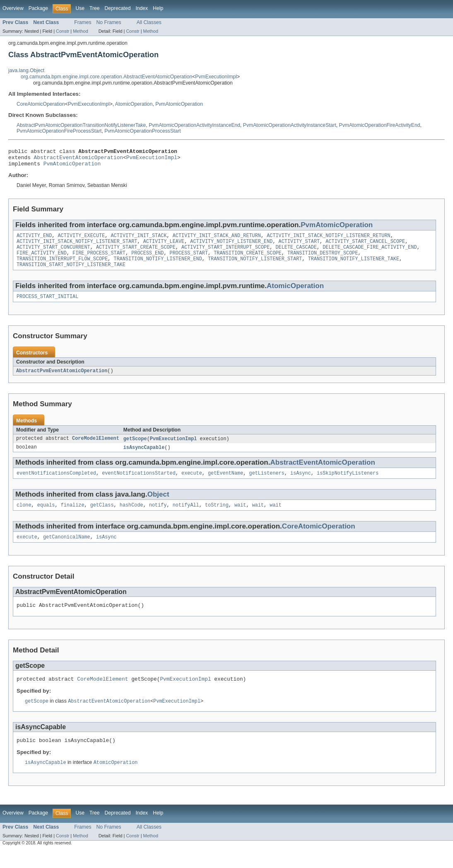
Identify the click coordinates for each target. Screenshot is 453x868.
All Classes (149, 22)
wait (240, 517)
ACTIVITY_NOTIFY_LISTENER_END (231, 247)
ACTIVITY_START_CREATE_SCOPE (136, 253)
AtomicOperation (134, 104)
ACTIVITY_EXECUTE (82, 240)
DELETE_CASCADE (296, 253)
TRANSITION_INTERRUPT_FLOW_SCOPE (62, 267)
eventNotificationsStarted (139, 485)
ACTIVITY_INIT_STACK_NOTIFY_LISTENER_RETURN (328, 240)
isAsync (301, 485)
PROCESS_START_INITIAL (47, 306)
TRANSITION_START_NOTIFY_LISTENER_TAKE (71, 273)
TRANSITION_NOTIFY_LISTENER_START (255, 267)
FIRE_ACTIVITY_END (42, 260)
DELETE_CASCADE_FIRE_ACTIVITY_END (370, 253)
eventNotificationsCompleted (56, 485)
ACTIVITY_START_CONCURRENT (53, 253)
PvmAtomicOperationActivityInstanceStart (290, 125)
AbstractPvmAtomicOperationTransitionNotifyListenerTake (81, 125)
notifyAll (186, 517)
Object (158, 506)
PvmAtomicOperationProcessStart (142, 131)
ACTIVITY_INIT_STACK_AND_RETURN (217, 240)
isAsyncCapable (144, 458)
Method (80, 31)
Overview (13, 8)
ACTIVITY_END (34, 240)
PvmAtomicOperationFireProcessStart (59, 131)
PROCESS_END (147, 260)
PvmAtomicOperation (179, 104)
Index (142, 8)
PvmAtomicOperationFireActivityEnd (380, 125)
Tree (95, 8)
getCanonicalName (67, 550)
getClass (102, 517)
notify (158, 517)
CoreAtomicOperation (41, 104)
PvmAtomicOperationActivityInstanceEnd (194, 125)
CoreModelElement (96, 449)
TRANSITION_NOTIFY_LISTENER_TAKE (354, 267)
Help (158, 8)
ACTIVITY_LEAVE (164, 247)
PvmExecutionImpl (216, 77)
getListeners (266, 485)
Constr (63, 31)
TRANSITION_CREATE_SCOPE (247, 260)
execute (192, 485)
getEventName (225, 485)
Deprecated (118, 8)
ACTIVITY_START (299, 247)
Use (80, 8)
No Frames (109, 22)
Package (38, 8)
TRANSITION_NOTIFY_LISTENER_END (158, 267)
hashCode (131, 517)
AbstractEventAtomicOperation (79, 160)
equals (46, 517)
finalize (73, 517)
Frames (83, 22)
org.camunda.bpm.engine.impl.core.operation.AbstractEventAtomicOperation (106, 77)
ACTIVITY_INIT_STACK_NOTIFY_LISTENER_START (77, 247)
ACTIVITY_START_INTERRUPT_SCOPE (225, 253)
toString (217, 517)
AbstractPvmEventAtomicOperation (62, 381)
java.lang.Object (26, 70)
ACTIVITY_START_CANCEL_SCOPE (365, 247)
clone (24, 517)
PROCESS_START (189, 260)
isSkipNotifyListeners (348, 485)
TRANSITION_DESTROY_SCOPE (323, 260)
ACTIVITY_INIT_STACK (139, 240)
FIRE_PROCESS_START (99, 260)
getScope (135, 449)
